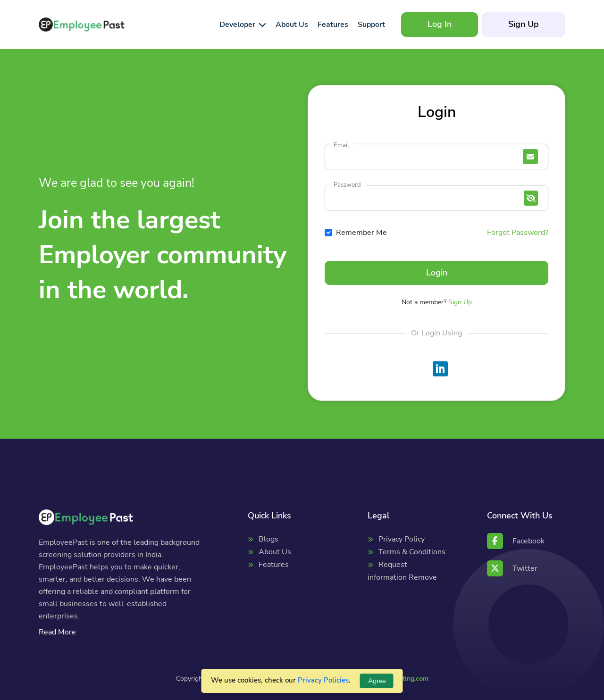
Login (437, 273)
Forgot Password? (518, 233)
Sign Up (524, 24)
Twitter (512, 568)
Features (274, 565)
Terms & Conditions (412, 552)
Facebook (516, 541)
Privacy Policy (402, 539)
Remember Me (361, 233)
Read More (57, 632)
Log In (440, 24)
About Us (275, 552)
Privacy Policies (323, 680)
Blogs (268, 539)
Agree (377, 681)
